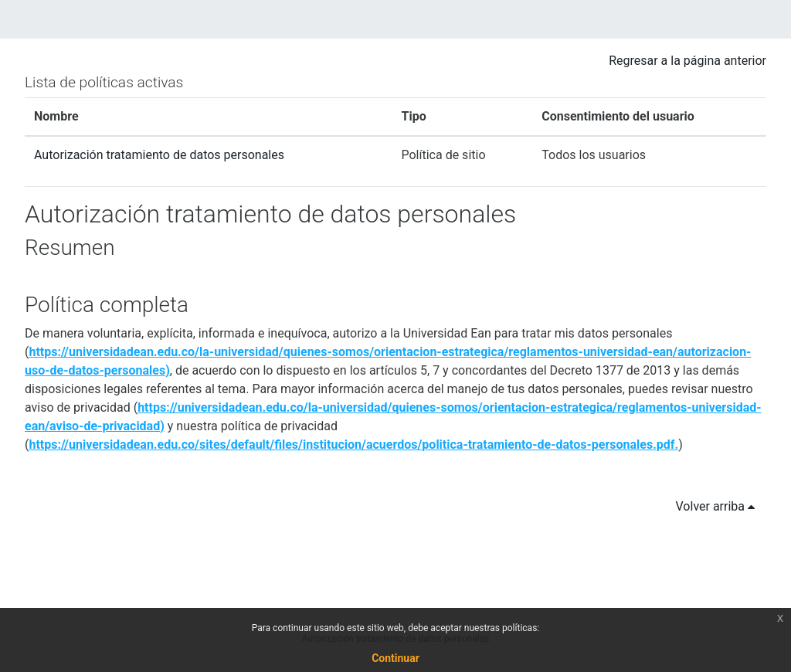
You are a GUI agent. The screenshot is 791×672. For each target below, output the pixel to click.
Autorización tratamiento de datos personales (159, 155)
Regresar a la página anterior (687, 61)
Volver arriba (718, 506)
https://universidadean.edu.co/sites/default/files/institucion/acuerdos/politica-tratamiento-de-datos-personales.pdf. (353, 445)
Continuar (395, 658)
